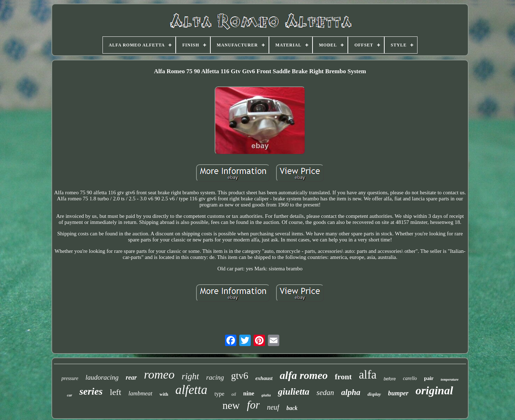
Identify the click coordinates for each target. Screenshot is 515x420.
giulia (266, 395)
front (343, 377)
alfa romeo (304, 375)
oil (234, 394)
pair (429, 378)
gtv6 (240, 376)
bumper (398, 393)
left (115, 392)
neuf (273, 407)
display (374, 394)
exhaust (264, 378)
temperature (450, 379)
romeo (159, 374)
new (231, 405)
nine (249, 393)
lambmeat (140, 393)
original (434, 390)
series (91, 391)
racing (215, 377)
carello (410, 378)
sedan (325, 392)
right (191, 376)
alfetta (191, 390)
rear (131, 377)
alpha (351, 392)
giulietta (294, 392)
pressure (70, 378)
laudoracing (102, 377)
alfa (368, 375)
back (292, 408)
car (69, 395)
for (253, 405)
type (220, 394)
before (390, 379)
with (164, 394)
